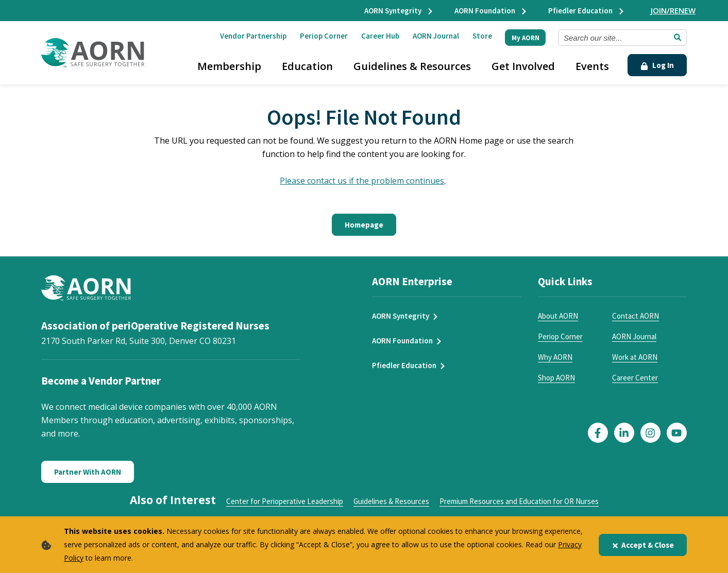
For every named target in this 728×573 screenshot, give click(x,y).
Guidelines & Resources (412, 66)
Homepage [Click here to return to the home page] (364, 225)
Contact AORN (636, 316)
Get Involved (523, 66)
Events (592, 66)
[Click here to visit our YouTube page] (677, 433)
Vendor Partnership (253, 36)
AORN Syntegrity (399, 11)
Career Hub (380, 36)
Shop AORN (556, 378)
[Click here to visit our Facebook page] (598, 433)
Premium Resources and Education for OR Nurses (519, 501)
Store (482, 36)
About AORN (558, 316)
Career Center (635, 378)
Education (307, 66)
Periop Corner (324, 36)
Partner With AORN (88, 472)
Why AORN (555, 357)
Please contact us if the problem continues (362, 181)
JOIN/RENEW (673, 10)
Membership (229, 66)
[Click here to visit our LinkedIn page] (624, 433)
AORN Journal (436, 36)
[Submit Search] (678, 38)
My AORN (526, 38)
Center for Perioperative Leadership (285, 501)
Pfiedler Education (587, 11)
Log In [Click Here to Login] (657, 65)
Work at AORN (635, 357)
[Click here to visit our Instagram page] (650, 433)
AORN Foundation (491, 11)
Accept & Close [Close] (643, 545)
